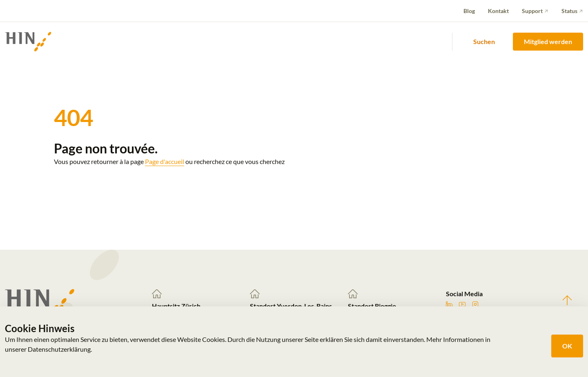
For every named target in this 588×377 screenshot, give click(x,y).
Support (532, 11)
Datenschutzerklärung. (60, 349)
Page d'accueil (165, 161)
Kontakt (498, 11)
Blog (469, 11)
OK (567, 346)
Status (569, 11)
